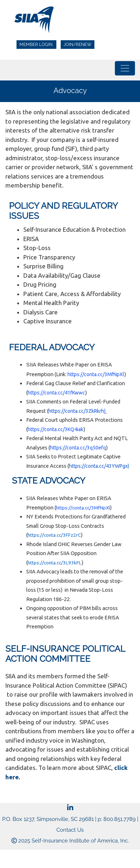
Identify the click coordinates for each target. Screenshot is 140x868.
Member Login (36, 45)
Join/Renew (78, 45)
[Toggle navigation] (125, 68)
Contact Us (70, 830)
